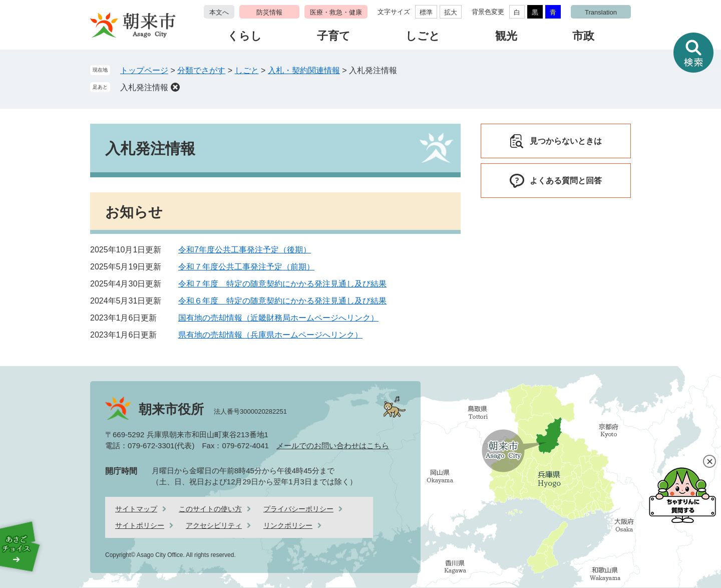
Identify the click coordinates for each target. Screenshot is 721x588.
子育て (334, 36)
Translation (601, 12)
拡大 (451, 12)
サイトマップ (136, 509)
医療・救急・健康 (336, 12)
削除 (175, 87)
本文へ (219, 12)
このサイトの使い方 (210, 509)
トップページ (144, 70)
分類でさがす (201, 70)
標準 (426, 12)
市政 (583, 36)
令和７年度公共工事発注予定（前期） (246, 267)
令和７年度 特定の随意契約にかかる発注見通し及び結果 (282, 284)
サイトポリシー (140, 525)
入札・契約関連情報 (304, 70)
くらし (245, 36)
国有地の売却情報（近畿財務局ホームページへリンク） (278, 318)
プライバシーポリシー (298, 509)
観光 (506, 36)
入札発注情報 (144, 87)
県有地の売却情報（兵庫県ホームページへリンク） (270, 335)
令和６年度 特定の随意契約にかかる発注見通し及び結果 (282, 301)
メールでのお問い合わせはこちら (333, 446)
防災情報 (269, 12)
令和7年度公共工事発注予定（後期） (245, 250)
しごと (423, 36)
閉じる (709, 461)
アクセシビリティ (214, 525)
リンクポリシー (288, 525)
